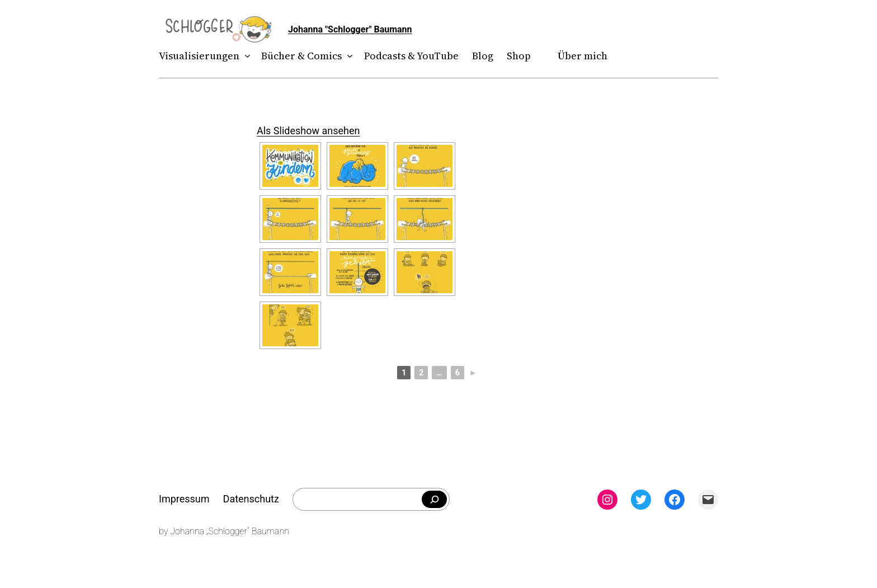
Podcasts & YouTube (411, 56)
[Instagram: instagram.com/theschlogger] (607, 500)
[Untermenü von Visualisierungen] (245, 56)
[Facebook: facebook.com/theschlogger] (675, 500)
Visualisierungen (199, 56)
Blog (483, 56)
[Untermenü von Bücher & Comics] (348, 56)
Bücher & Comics (301, 56)
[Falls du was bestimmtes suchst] (434, 500)
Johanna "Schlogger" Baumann (350, 29)
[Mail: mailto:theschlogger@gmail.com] (708, 500)
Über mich (583, 56)
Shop (519, 56)
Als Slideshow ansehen (308, 131)
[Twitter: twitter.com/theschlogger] (641, 500)
